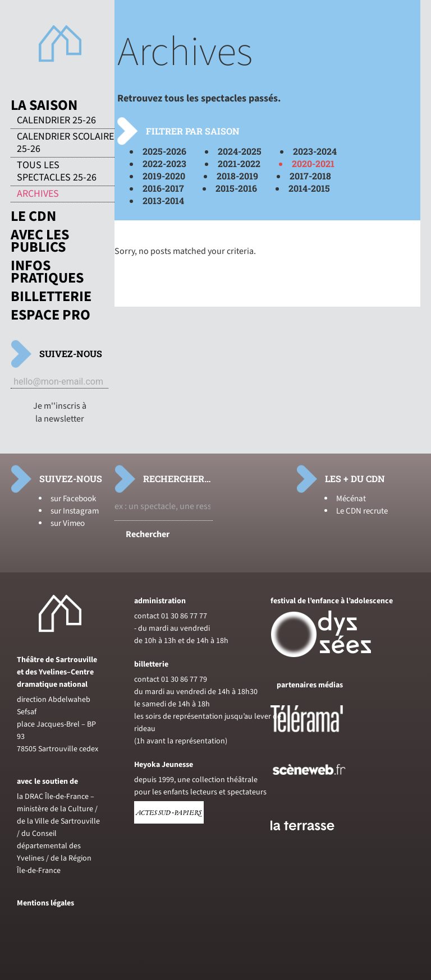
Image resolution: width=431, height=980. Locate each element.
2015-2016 (236, 188)
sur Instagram (75, 511)
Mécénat (351, 499)
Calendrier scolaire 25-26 (65, 143)
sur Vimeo (68, 523)
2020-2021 (313, 163)
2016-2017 (163, 188)
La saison (44, 105)
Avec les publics (40, 241)
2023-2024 (315, 151)
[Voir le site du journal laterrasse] (311, 843)
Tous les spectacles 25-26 (57, 172)
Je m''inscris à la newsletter (60, 412)
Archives (38, 194)
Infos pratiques (47, 272)
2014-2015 (309, 188)
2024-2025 (240, 151)
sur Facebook (73, 499)
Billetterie (51, 297)
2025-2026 (164, 151)
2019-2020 (164, 176)
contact (147, 616)
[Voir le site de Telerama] (318, 737)
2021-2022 (239, 163)
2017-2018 (310, 176)
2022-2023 (164, 163)
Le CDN (33, 216)
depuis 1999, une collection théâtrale (196, 780)
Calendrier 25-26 (56, 121)
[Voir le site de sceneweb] (319, 793)
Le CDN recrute (362, 511)
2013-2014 (163, 200)
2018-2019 (237, 176)
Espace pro (51, 315)
